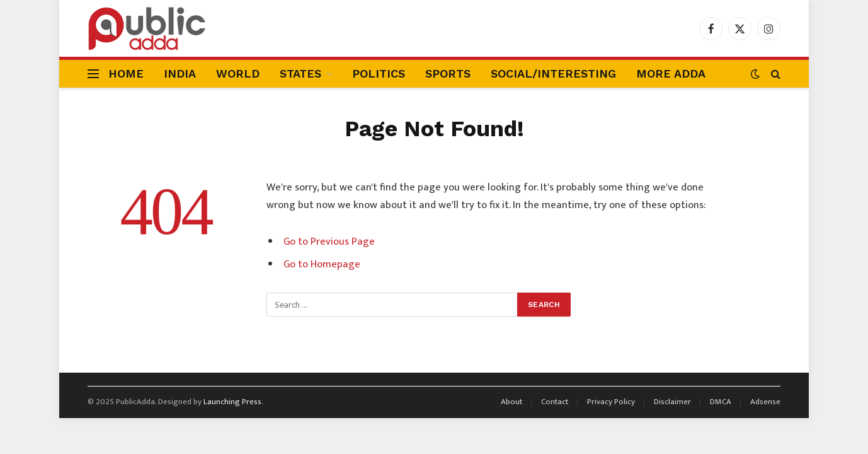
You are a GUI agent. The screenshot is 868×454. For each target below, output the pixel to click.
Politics (379, 73)
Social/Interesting (553, 73)
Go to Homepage (322, 264)
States (300, 73)
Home (126, 73)
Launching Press (232, 402)
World (238, 73)
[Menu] (93, 74)
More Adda (671, 73)
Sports (448, 73)
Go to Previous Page (329, 242)
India (180, 73)
